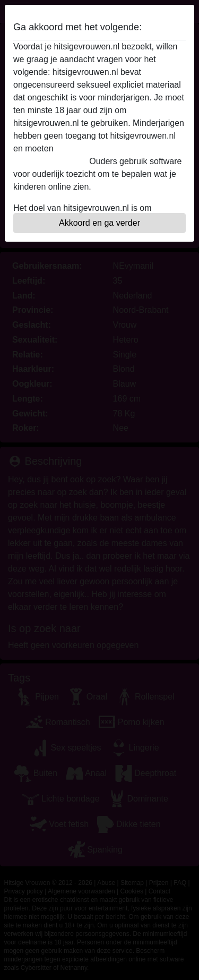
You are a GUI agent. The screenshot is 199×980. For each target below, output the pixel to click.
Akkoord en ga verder (99, 223)
